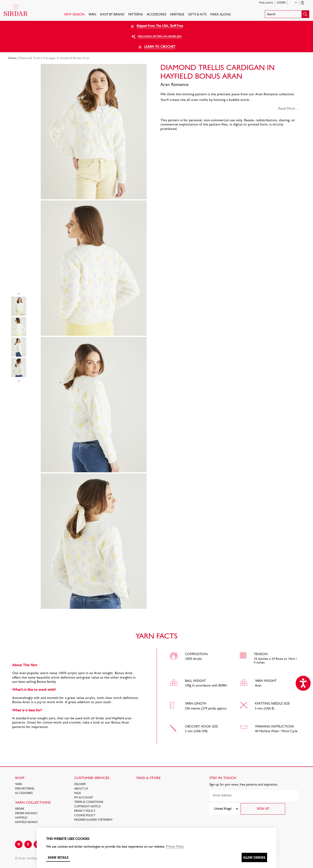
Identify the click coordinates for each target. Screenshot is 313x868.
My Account (84, 798)
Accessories (156, 15)
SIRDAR (20, 809)
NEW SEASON (74, 15)
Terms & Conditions (89, 802)
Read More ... (289, 109)
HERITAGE (177, 15)
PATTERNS (136, 15)
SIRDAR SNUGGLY (26, 813)
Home (13, 58)
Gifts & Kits (197, 15)
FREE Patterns (25, 789)
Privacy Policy (85, 811)
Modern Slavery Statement (93, 820)
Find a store (266, 3)
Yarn (92, 15)
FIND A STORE (149, 778)
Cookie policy (85, 816)
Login (281, 3)
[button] (287, 14)
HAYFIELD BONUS (26, 822)
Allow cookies (254, 857)
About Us (81, 789)
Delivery (80, 784)
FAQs (78, 793)
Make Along (221, 15)
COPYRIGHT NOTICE (87, 807)
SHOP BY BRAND (112, 15)
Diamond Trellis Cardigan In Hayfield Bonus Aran (55, 58)
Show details (58, 857)
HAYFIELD (21, 818)
